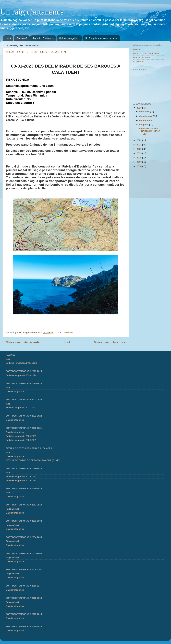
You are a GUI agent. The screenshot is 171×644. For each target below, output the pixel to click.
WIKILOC (138, 50)
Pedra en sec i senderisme (146, 54)
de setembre (146, 116)
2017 (139, 162)
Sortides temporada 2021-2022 (21, 408)
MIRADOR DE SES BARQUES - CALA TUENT (37, 52)
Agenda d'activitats (43, 38)
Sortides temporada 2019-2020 (21, 476)
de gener (144, 125)
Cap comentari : (67, 332)
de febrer (144, 120)
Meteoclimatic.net (142, 58)
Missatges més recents (23, 342)
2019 (139, 153)
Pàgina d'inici (12, 509)
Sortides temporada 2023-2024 (21, 375)
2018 (139, 158)
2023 (139, 108)
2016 (139, 166)
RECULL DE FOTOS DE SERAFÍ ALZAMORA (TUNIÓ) (33, 460)
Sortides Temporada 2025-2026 (21, 363)
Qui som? (22, 38)
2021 (139, 145)
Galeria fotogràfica (69, 38)
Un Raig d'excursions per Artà (101, 38)
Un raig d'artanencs (32, 12)
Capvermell (139, 62)
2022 (139, 140)
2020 (139, 149)
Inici (9, 38)
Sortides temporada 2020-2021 (21, 436)
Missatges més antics (110, 342)
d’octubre (145, 112)
